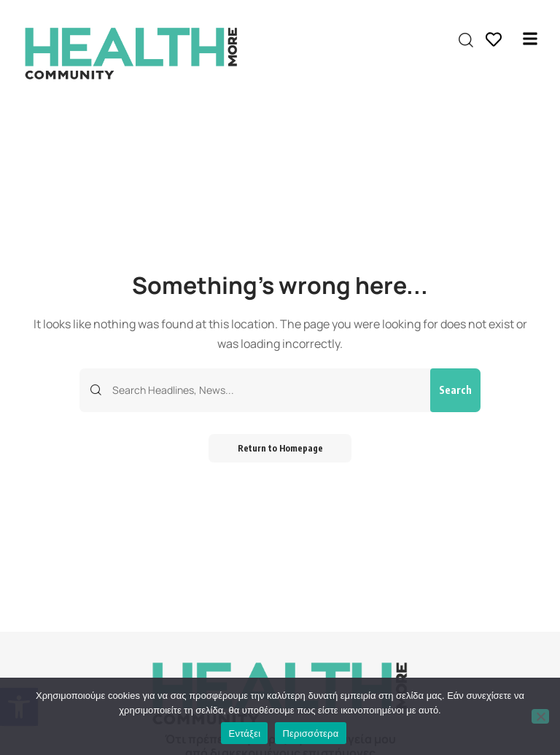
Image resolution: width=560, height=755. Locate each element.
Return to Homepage (280, 448)
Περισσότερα (310, 733)
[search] (466, 40)
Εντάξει (244, 733)
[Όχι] (540, 716)
